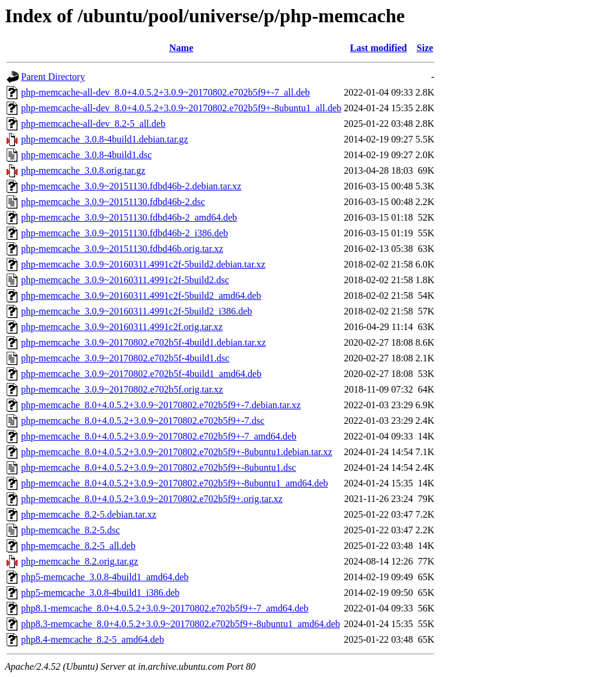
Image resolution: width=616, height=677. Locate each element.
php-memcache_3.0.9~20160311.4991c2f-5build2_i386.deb (137, 311)
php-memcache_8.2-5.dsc (70, 530)
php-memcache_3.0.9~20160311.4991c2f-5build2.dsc (125, 280)
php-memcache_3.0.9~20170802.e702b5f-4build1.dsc (125, 358)
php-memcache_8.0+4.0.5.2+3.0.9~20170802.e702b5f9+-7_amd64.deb (159, 436)
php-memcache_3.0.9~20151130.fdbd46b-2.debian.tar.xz (131, 186)
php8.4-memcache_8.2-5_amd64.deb (93, 639)
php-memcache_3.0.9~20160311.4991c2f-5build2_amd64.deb (141, 296)
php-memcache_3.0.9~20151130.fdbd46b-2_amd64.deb (129, 217)
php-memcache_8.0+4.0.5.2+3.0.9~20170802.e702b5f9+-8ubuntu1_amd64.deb (174, 483)
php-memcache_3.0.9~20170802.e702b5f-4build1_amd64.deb (141, 374)
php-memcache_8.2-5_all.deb (78, 546)
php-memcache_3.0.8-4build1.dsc (86, 155)
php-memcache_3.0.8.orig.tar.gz (83, 170)
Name (181, 48)
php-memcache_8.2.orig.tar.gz (80, 561)
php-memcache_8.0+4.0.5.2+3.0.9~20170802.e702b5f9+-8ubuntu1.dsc (159, 467)
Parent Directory (53, 77)
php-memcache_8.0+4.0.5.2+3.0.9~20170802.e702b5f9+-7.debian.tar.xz (161, 405)
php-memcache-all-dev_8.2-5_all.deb (93, 124)
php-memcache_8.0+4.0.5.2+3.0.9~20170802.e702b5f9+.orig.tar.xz (152, 499)
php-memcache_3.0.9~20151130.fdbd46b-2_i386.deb (125, 233)
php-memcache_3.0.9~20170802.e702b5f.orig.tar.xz (122, 389)
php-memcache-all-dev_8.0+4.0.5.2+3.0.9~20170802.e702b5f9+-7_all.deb (165, 92)
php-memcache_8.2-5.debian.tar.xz (89, 514)
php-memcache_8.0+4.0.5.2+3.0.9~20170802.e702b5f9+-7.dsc (143, 421)
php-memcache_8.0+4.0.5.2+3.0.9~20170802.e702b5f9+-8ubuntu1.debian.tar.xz (177, 452)
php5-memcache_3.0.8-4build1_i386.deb (100, 593)
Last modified (379, 48)
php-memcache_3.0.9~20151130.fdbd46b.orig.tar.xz (122, 249)
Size (425, 48)
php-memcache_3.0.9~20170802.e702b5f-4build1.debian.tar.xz (143, 342)
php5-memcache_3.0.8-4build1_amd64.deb (105, 577)
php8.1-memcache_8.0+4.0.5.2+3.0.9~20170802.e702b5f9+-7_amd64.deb (165, 608)
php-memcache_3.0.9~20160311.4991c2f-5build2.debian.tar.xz (143, 264)
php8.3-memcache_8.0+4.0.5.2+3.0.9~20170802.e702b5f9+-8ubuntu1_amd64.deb (180, 624)
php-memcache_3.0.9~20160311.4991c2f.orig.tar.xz (122, 327)
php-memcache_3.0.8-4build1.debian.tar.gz (105, 139)
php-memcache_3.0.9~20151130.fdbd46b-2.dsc (113, 202)
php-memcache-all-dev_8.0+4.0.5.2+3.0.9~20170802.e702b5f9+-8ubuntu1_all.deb (181, 108)
